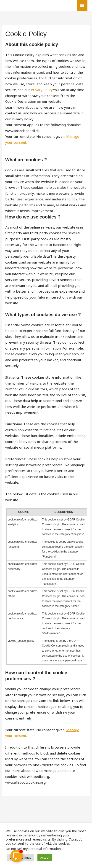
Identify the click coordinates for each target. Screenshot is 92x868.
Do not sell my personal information (33, 849)
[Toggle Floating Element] (17, 856)
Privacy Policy (42, 90)
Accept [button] (45, 857)
